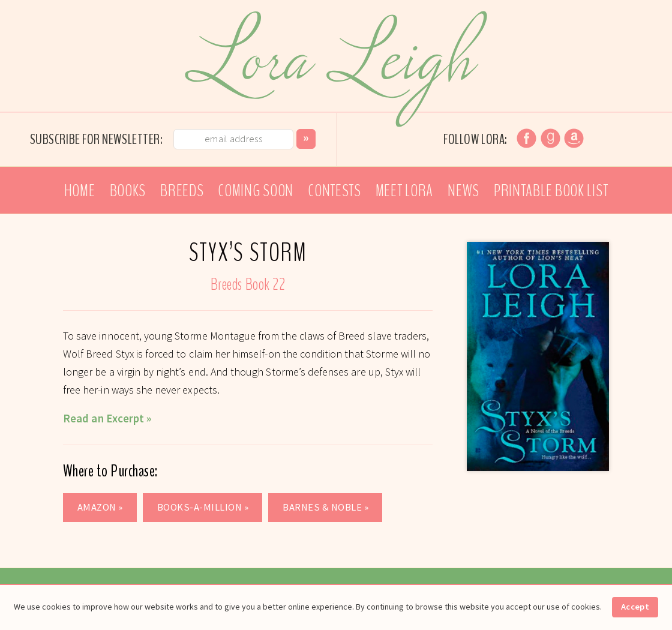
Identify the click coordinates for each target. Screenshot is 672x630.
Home (80, 191)
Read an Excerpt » (107, 418)
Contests (334, 191)
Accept (635, 607)
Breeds (182, 191)
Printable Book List (551, 191)
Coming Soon (256, 191)
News (463, 191)
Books (128, 191)
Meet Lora (404, 191)
